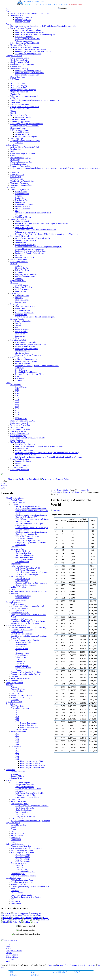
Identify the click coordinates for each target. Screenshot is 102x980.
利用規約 (77, 972)
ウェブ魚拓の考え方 (60, 972)
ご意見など (35, 975)
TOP (12, 972)
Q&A (33, 972)
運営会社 (13, 975)
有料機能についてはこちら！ (35, 1)
